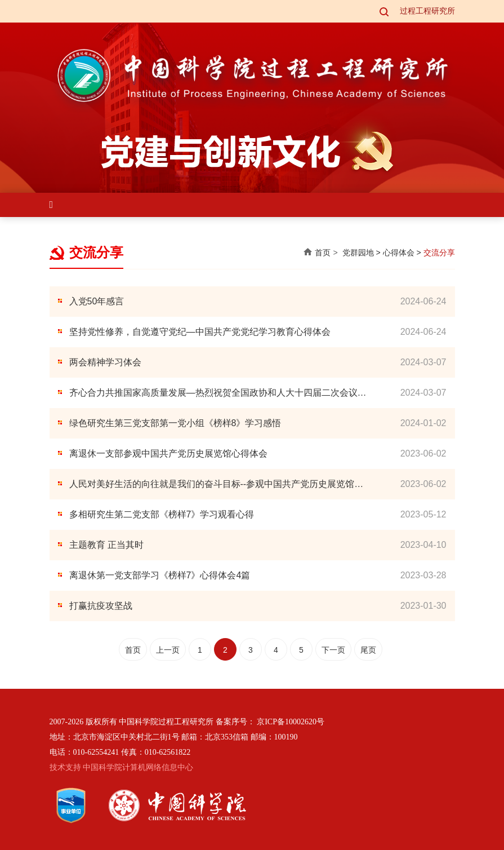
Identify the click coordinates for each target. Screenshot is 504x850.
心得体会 (399, 253)
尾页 (368, 650)
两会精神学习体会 (105, 362)
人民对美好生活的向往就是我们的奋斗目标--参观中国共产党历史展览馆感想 (217, 485)
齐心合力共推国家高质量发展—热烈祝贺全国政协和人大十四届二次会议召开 (218, 394)
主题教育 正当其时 (106, 545)
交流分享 (439, 253)
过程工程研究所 (427, 11)
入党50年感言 (97, 301)
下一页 (333, 650)
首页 (323, 253)
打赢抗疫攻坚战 (101, 606)
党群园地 (358, 253)
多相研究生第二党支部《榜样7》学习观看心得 (162, 514)
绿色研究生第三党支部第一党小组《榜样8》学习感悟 (175, 423)
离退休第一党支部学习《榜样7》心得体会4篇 (160, 575)
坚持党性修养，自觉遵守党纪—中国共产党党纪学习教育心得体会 (200, 332)
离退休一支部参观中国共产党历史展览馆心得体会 (168, 453)
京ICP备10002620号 (291, 722)
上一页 (168, 650)
